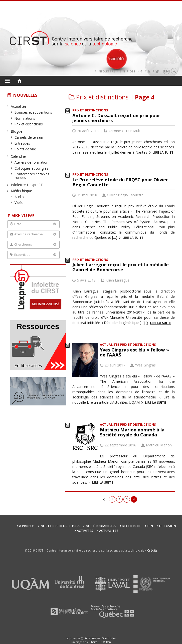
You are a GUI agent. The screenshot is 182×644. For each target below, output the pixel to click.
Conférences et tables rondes (32, 176)
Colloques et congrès (32, 168)
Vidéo (19, 202)
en (166, 71)
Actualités (19, 106)
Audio (19, 197)
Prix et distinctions (29, 124)
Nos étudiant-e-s (101, 526)
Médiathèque (22, 191)
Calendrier (19, 156)
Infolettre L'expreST (27, 185)
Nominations (25, 118)
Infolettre (106, 71)
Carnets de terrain (29, 137)
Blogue (17, 131)
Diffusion (167, 526)
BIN (122, 71)
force (90, 638)
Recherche (132, 526)
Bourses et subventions (33, 112)
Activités (85, 531)
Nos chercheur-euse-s (60, 526)
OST (132, 71)
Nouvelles (25, 95)
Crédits (152, 550)
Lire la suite (163, 153)
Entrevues (22, 143)
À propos (27, 526)
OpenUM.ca (109, 638)
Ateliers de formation (32, 162)
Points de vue (25, 149)
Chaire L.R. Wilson (100, 642)
